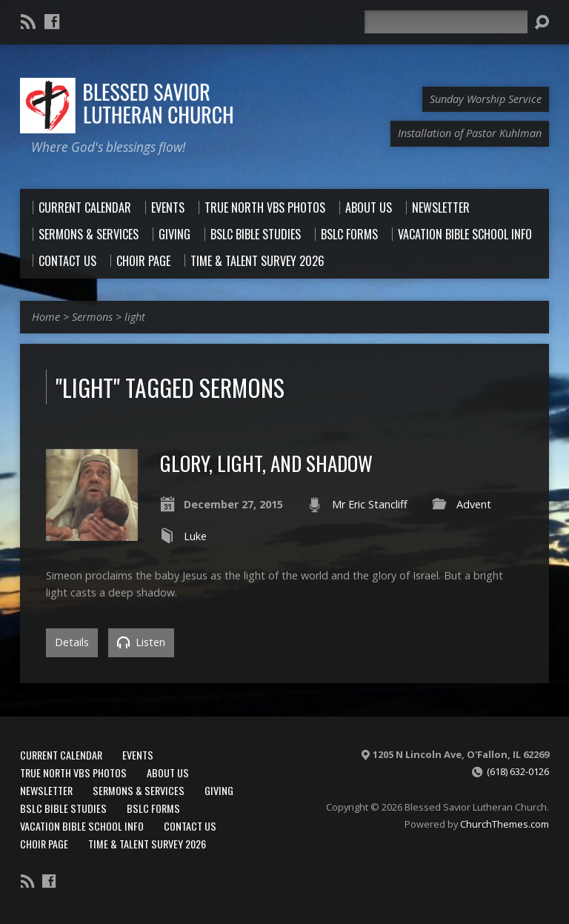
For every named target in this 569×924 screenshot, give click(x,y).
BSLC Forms (153, 808)
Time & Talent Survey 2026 (147, 844)
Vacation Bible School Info (82, 826)
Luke (195, 536)
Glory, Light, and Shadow (266, 463)
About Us (168, 772)
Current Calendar (61, 755)
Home (46, 317)
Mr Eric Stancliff (370, 504)
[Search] (446, 22)
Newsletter (46, 790)
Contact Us (190, 826)
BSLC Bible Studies (63, 808)
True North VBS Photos (73, 772)
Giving (219, 790)
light (135, 317)
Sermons (92, 317)
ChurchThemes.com (505, 824)
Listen (141, 642)
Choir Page (44, 844)
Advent (474, 504)
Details (72, 642)
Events (138, 755)
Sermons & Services (139, 790)
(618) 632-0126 (518, 771)
